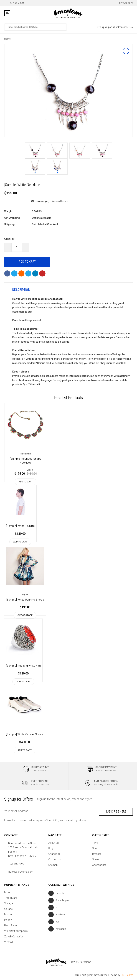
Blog (51, 848)
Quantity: (10, 239)
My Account (124, 3)
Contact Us (55, 859)
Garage (8, 908)
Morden (9, 914)
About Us (54, 842)
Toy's (95, 842)
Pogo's (8, 919)
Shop (95, 848)
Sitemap (53, 864)
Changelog (54, 853)
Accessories (99, 864)
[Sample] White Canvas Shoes (25, 735)
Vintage (8, 903)
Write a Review (60, 201)
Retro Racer (11, 925)
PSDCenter (127, 974)
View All (9, 941)
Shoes (96, 859)
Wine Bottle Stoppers (16, 930)
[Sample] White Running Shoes (25, 600)
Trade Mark (11, 897)
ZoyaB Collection (14, 936)
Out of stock (25, 616)
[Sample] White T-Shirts (20, 526)
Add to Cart (26, 482)
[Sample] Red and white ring (23, 666)
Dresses (97, 853)
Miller (7, 892)
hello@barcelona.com (21, 871)
